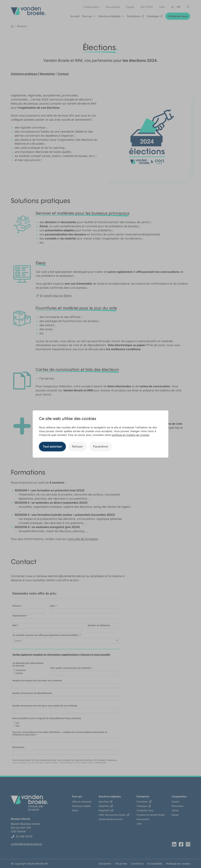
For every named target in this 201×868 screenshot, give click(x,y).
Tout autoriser (52, 447)
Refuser (77, 447)
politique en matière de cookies (130, 435)
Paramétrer (101, 447)
